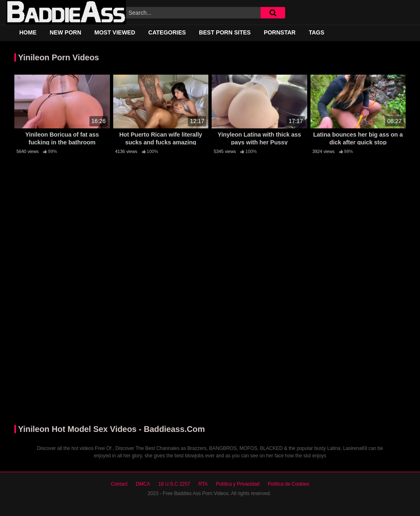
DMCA (143, 484)
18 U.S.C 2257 (174, 484)
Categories (167, 32)
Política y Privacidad (237, 484)
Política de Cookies (289, 484)
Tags (317, 32)
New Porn (65, 32)
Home (28, 32)
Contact (119, 484)
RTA (203, 484)
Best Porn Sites (225, 32)
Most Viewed (115, 32)
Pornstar (280, 32)
